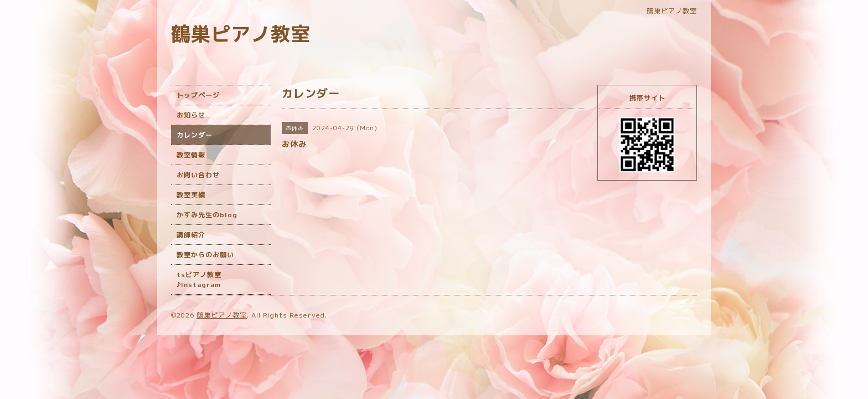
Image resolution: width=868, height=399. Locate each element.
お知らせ (191, 115)
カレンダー (195, 135)
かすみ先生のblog (207, 215)
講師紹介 (191, 235)
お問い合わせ (198, 175)
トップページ (198, 95)
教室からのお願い (205, 255)
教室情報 (191, 155)
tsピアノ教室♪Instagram (199, 280)
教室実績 (191, 195)
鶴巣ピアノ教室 (241, 34)
